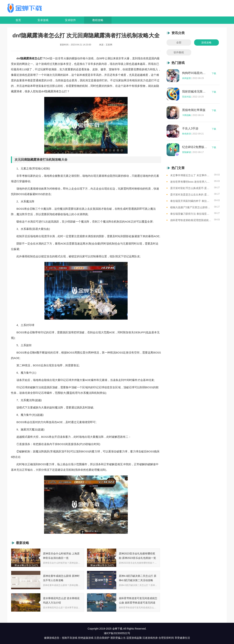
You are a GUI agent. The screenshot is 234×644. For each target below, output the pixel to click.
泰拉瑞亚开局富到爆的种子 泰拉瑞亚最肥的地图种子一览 (191, 201)
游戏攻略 (206, 42)
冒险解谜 (186, 152)
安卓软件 (70, 20)
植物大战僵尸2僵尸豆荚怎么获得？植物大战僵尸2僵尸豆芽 (191, 207)
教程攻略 (98, 20)
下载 (214, 73)
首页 (18, 20)
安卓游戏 (43, 20)
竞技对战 (186, 97)
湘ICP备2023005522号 (117, 633)
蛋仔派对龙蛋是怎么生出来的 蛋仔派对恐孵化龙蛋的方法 (191, 195)
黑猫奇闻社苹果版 (194, 110)
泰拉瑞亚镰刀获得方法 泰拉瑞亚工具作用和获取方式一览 (191, 214)
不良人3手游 (190, 129)
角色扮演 (186, 134)
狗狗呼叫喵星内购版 (195, 73)
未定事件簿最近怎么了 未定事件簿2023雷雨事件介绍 (191, 175)
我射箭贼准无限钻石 (195, 92)
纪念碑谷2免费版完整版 (195, 147)
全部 (179, 42)
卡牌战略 (186, 115)
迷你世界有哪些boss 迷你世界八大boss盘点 (191, 182)
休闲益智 (186, 78)
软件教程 (179, 52)
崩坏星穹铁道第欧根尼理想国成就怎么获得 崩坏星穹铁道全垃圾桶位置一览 (191, 220)
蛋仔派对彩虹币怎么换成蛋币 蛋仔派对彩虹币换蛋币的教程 (191, 188)
